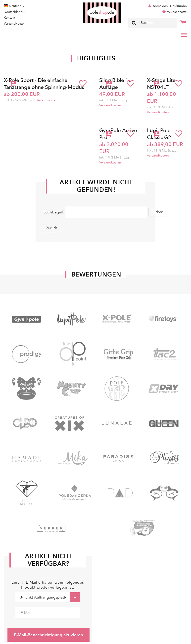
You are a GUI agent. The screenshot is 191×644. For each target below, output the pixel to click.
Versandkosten (15, 24)
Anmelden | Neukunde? (170, 6)
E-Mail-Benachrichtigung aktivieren (48, 635)
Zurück (52, 228)
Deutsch (14, 6)
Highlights (96, 58)
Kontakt (9, 18)
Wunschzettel (177, 12)
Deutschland (15, 12)
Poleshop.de (90, 4)
